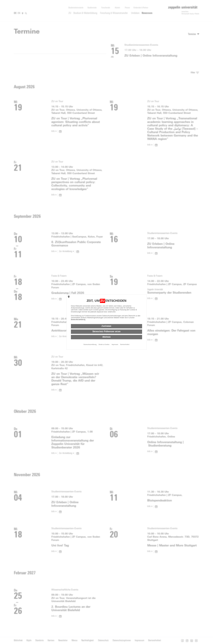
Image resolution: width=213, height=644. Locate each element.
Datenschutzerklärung (78, 319)
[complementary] (69, 296)
